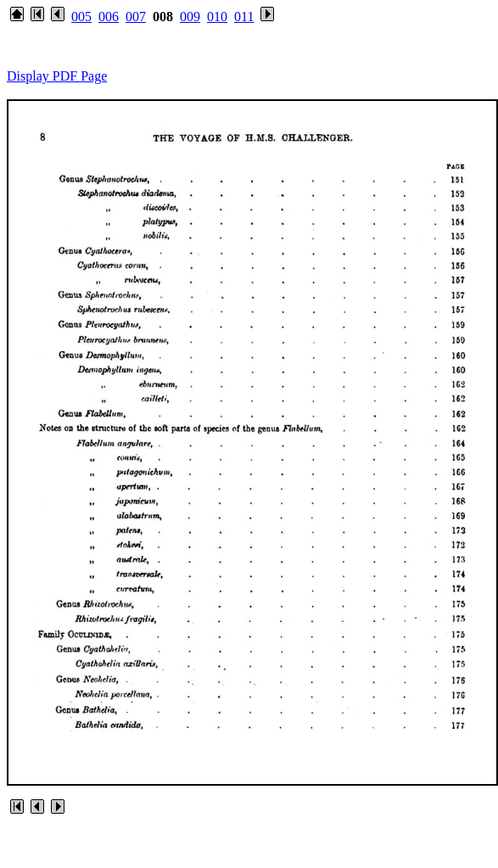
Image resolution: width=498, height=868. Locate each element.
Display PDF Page (57, 76)
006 (109, 17)
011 (244, 17)
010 (217, 17)
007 (136, 17)
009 (190, 17)
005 (81, 17)
